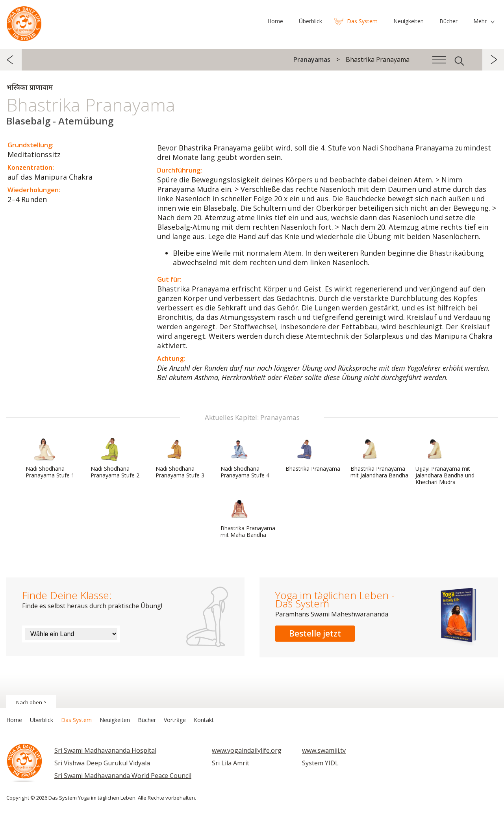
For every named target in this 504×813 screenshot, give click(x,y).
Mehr (480, 21)
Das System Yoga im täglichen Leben (24, 22)
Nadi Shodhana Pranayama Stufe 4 (245, 458)
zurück (11, 60)
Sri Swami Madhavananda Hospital (105, 750)
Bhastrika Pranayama (313, 455)
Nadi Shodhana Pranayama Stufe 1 (50, 458)
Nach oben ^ (31, 702)
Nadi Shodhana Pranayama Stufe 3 (180, 458)
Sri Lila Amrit (231, 763)
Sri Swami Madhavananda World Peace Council (123, 776)
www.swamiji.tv (324, 750)
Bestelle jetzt (315, 633)
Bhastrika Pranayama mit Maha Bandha (248, 518)
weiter (493, 60)
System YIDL (320, 763)
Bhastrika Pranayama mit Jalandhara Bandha (379, 458)
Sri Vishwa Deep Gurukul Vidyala (102, 763)
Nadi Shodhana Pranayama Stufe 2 (115, 458)
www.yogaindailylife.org (247, 750)
